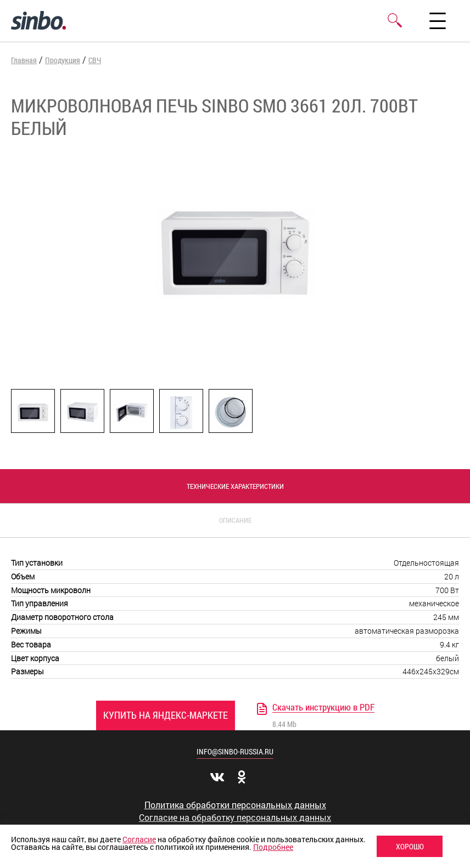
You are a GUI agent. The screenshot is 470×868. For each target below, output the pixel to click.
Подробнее (273, 847)
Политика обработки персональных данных (235, 805)
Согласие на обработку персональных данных (235, 818)
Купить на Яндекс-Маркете (166, 715)
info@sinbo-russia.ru (235, 751)
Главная (24, 60)
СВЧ (95, 60)
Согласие (139, 839)
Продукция (63, 60)
